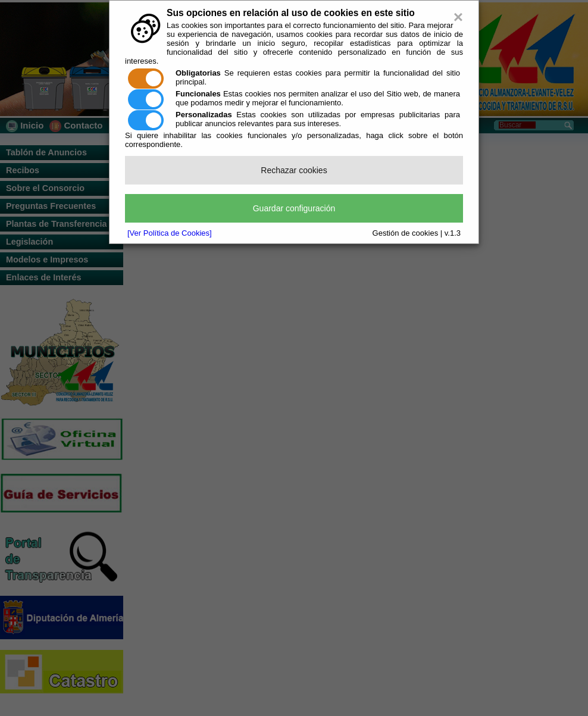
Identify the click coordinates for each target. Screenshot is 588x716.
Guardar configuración (294, 208)
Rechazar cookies (294, 170)
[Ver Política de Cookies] (170, 233)
